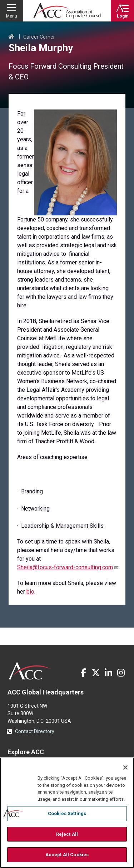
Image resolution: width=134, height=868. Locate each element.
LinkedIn (108, 673)
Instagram (121, 673)
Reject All (67, 834)
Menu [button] (12, 16)
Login (123, 16)
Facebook (83, 673)
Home (11, 37)
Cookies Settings (67, 813)
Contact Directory (35, 731)
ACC (30, 671)
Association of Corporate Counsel (67, 11)
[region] (67, 813)
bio (30, 592)
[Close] (125, 767)
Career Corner (39, 37)
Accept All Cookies (67, 855)
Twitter (96, 673)
